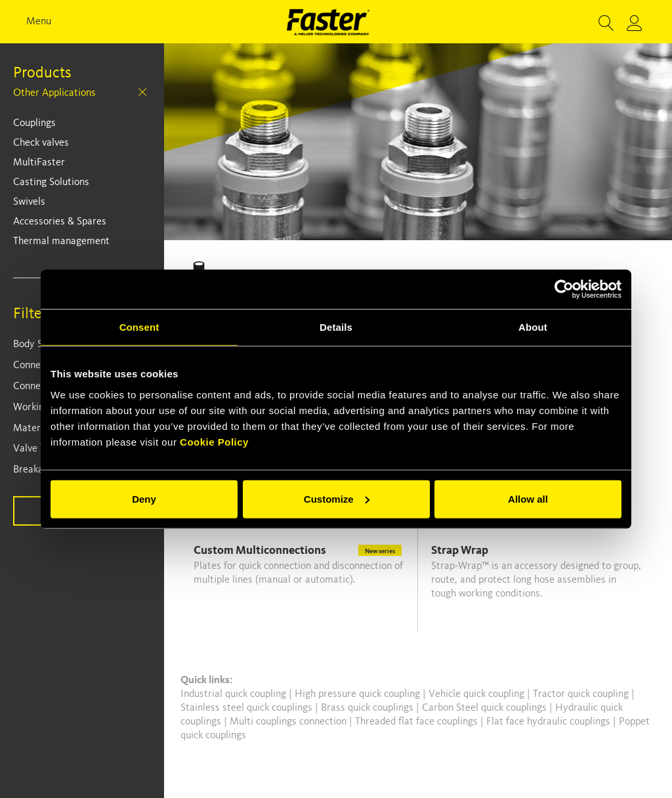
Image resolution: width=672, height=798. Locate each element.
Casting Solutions (51, 182)
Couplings (34, 123)
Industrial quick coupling (233, 694)
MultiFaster (39, 163)
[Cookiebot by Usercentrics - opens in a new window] (564, 289)
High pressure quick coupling (359, 694)
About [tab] (533, 327)
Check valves (41, 143)
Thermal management (61, 241)
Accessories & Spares (60, 222)
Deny (144, 498)
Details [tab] (336, 327)
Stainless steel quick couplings (248, 708)
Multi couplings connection (289, 722)
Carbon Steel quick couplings (486, 708)
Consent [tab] (139, 327)
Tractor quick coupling (582, 694)
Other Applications (54, 93)
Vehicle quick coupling (478, 694)
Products (42, 73)
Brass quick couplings (368, 708)
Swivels (29, 202)
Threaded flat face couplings (418, 722)
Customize (337, 498)
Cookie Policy (214, 441)
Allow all (528, 498)
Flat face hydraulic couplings (550, 722)
